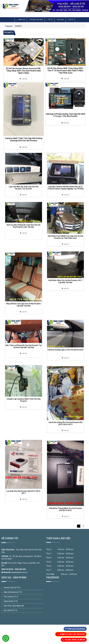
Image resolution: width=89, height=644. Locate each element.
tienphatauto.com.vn (20, 572)
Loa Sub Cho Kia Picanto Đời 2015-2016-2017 (24, 484)
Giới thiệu (60, 20)
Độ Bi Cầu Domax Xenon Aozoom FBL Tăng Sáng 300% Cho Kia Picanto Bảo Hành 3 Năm (24, 71)
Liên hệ (70, 20)
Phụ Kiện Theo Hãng (36, 20)
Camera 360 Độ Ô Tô (12, 588)
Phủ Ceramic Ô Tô (11, 597)
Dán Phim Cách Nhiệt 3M (14, 606)
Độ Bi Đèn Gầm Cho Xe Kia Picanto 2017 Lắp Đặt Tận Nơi (65, 277)
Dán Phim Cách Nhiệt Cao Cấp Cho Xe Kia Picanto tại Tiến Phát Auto (65, 232)
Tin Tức (50, 20)
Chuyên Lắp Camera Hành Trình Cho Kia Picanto (24, 395)
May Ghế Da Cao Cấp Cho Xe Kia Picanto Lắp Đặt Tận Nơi (24, 296)
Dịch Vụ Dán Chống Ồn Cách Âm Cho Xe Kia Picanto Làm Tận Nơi (24, 224)
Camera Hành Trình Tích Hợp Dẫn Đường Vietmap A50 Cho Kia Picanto (24, 139)
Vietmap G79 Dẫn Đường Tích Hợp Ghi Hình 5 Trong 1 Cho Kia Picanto (65, 115)
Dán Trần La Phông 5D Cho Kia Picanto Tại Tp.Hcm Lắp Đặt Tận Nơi (24, 343)
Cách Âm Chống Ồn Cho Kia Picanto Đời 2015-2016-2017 (65, 414)
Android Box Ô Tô (11, 601)
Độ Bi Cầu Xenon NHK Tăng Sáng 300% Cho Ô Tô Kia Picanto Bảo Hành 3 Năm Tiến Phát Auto (65, 71)
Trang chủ (21, 20)
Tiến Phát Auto (8, 550)
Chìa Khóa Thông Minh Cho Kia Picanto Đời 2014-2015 (65, 498)
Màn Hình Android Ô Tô (13, 592)
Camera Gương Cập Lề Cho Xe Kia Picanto (65, 346)
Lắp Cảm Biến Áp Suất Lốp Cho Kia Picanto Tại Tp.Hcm (24, 183)
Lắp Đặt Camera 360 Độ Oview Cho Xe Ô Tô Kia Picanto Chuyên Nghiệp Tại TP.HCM (65, 183)
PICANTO (18, 26)
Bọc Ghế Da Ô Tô (10, 610)
